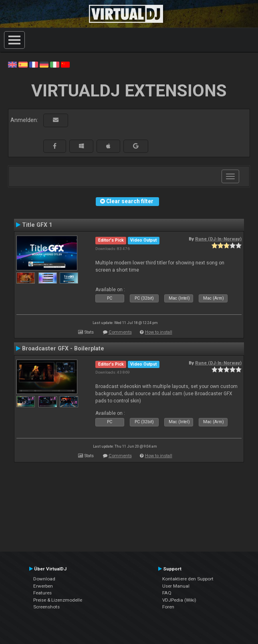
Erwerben (43, 586)
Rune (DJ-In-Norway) (218, 239)
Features (42, 593)
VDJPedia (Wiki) (179, 600)
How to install (159, 332)
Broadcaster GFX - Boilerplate (63, 348)
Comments (120, 332)
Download (44, 579)
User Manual (176, 586)
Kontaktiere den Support (188, 579)
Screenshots (46, 607)
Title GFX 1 (37, 225)
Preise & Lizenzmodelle (58, 600)
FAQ (167, 593)
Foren (168, 607)
